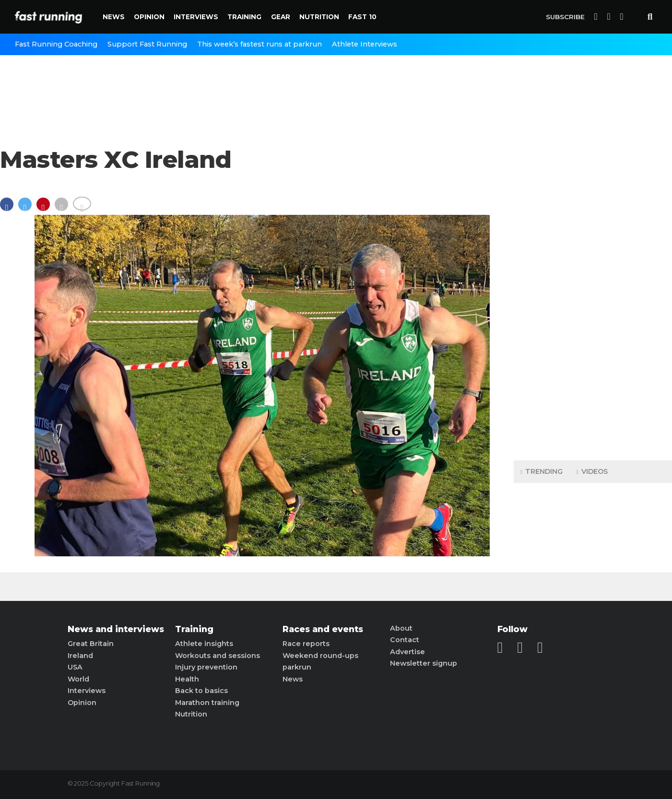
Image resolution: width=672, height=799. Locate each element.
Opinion (149, 17)
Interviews (196, 17)
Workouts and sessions (218, 656)
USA (75, 667)
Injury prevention (206, 667)
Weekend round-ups (320, 656)
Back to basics (201, 691)
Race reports (306, 644)
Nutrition (319, 17)
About (401, 628)
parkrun (297, 667)
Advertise (407, 652)
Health (187, 679)
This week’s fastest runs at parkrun (259, 44)
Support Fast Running (147, 44)
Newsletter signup (424, 663)
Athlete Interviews (365, 44)
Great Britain (91, 644)
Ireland (80, 656)
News (114, 17)
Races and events (323, 629)
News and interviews (116, 629)
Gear (281, 17)
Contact (405, 640)
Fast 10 (362, 17)
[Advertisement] (593, 302)
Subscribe (565, 17)
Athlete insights (204, 644)
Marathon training (207, 703)
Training (244, 17)
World (78, 679)
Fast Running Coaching (56, 44)
